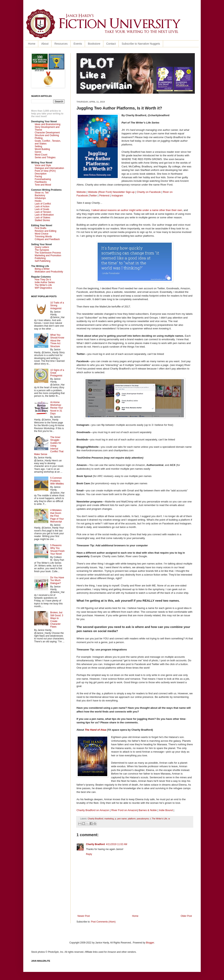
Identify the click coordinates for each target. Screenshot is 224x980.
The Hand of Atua (96, 730)
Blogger (150, 943)
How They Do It (43, 280)
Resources (61, 44)
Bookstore (94, 44)
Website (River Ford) (100, 192)
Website (81, 192)
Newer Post (84, 916)
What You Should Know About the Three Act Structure (57, 341)
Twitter (93, 196)
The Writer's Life (160, 819)
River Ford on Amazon (124, 810)
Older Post (186, 916)
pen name (122, 819)
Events (78, 44)
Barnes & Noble (148, 810)
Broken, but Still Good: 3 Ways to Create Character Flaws (57, 620)
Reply (89, 854)
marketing (109, 819)
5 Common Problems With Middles (57, 481)
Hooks (38, 201)
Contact (111, 44)
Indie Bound (166, 810)
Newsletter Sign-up (124, 192)
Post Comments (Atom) (103, 922)
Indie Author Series (45, 282)
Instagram (117, 196)
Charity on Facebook (149, 192)
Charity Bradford (96, 819)
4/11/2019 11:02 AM (116, 844)
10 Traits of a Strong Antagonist (57, 306)
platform (132, 819)
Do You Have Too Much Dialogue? (57, 580)
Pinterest (104, 196)
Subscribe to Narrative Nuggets (141, 44)
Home (32, 44)
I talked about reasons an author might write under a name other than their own (137, 210)
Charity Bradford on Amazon (93, 810)
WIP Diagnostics (43, 288)
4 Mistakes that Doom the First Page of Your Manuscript (57, 516)
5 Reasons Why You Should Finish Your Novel (57, 550)
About (45, 44)
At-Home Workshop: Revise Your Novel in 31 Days (57, 408)
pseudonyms (143, 819)
